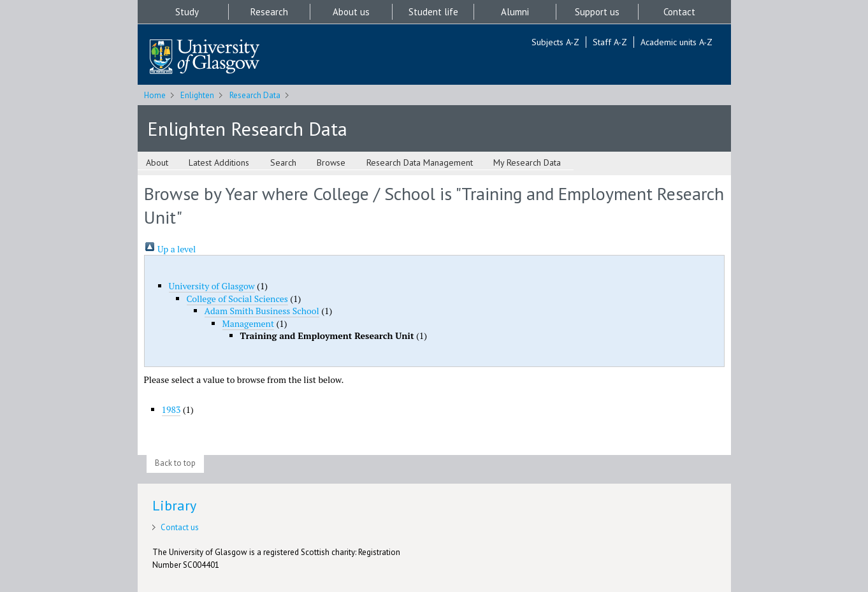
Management (249, 323)
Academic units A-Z (676, 42)
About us (351, 12)
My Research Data (527, 162)
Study (187, 12)
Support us (597, 12)
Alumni (515, 12)
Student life (433, 12)
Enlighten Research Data (247, 128)
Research (269, 12)
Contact (679, 12)
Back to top (175, 463)
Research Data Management (420, 162)
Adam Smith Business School (262, 311)
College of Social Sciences (237, 299)
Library (174, 505)
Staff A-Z (610, 42)
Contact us (180, 527)
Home (155, 95)
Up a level (170, 249)
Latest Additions (219, 162)
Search (283, 162)
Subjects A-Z (555, 42)
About (157, 162)
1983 (171, 409)
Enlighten (197, 95)
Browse (331, 162)
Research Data (255, 95)
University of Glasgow (212, 286)
